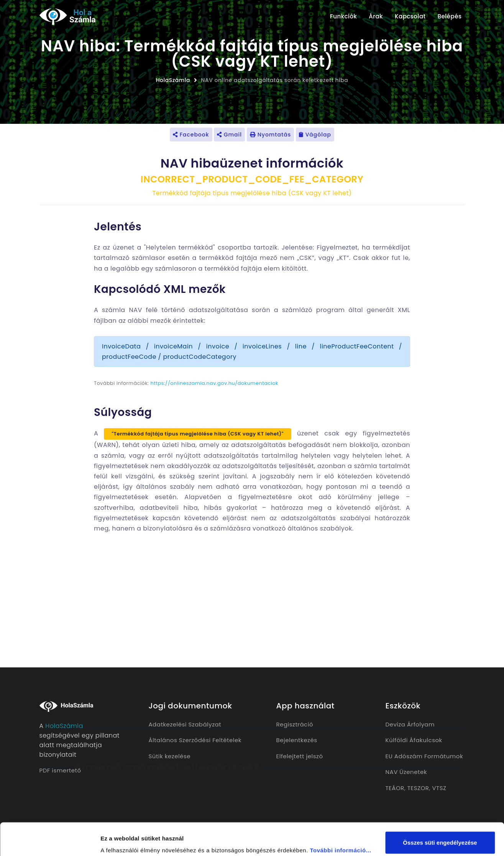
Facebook (191, 135)
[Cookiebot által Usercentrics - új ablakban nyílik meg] (50, 841)
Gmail (229, 135)
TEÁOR (395, 788)
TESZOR (418, 788)
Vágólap (315, 135)
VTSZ (439, 788)
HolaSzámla (173, 80)
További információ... (340, 820)
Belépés (450, 16)
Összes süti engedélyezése (440, 812)
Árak (376, 16)
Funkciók (343, 16)
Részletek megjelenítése (134, 841)
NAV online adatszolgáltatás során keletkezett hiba (274, 80)
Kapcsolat (410, 16)
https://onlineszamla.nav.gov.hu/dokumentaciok (215, 383)
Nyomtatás (270, 135)
